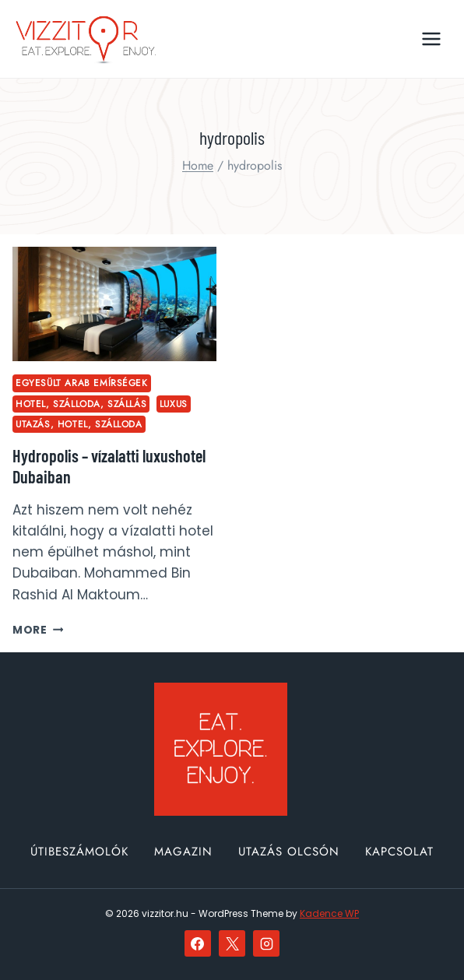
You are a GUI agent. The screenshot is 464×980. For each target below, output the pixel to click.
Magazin (183, 852)
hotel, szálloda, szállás (81, 404)
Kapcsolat (399, 852)
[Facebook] (198, 943)
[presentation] (114, 304)
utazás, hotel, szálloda (79, 424)
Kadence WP (329, 913)
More (38, 630)
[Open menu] (431, 39)
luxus (174, 404)
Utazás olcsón (289, 852)
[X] (232, 943)
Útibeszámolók (79, 852)
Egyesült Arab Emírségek (82, 383)
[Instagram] (266, 943)
